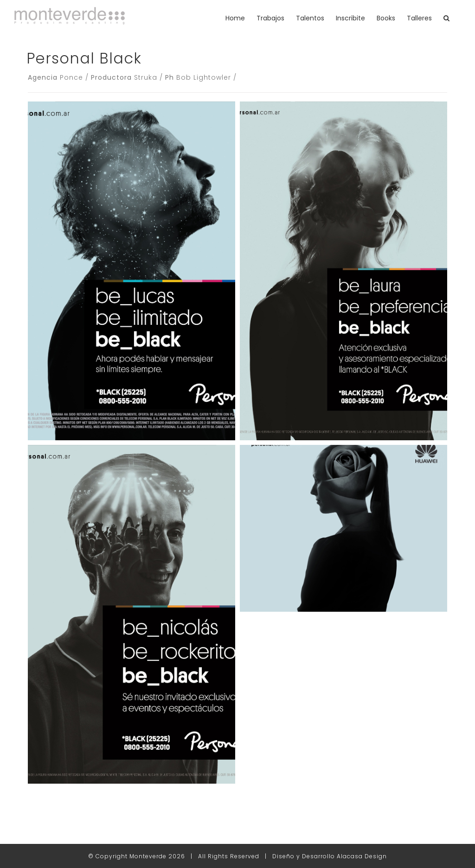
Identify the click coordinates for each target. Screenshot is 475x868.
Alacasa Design (362, 856)
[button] (446, 18)
